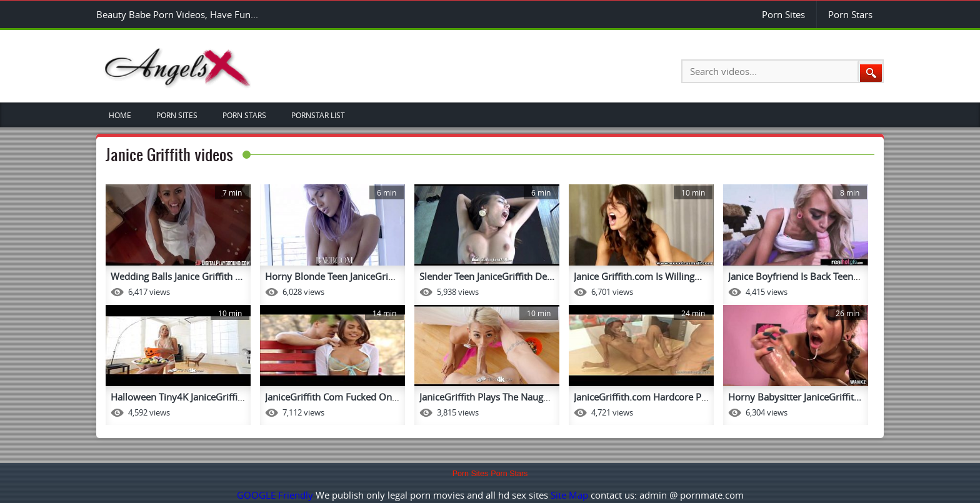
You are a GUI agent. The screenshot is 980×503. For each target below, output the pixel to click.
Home (120, 115)
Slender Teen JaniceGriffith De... (487, 276)
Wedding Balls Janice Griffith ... (177, 276)
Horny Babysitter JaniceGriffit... (795, 397)
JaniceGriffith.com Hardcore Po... (644, 397)
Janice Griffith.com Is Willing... (638, 276)
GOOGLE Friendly (275, 495)
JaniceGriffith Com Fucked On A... (337, 397)
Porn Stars (850, 14)
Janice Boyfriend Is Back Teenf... (796, 276)
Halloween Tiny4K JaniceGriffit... (179, 397)
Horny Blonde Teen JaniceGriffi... (335, 276)
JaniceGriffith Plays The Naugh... (488, 397)
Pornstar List (318, 115)
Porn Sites (783, 14)
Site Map (569, 495)
